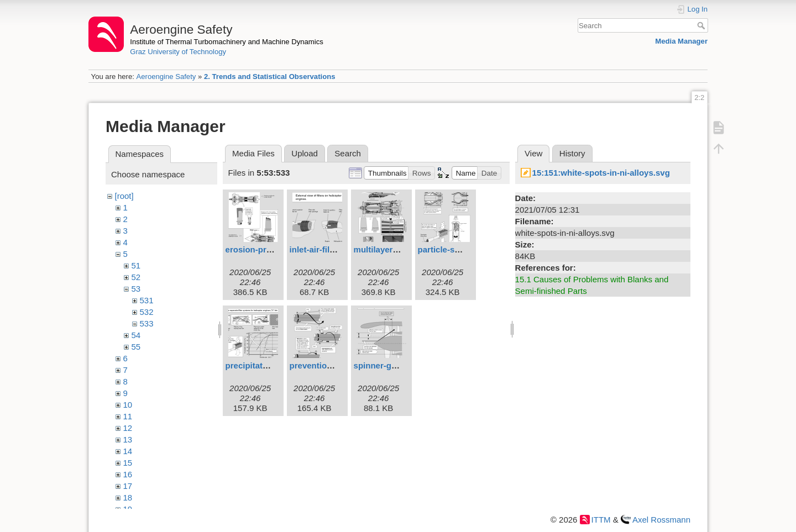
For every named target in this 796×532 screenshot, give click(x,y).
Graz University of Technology (178, 52)
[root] (124, 196)
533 (147, 323)
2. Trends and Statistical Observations (270, 77)
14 (128, 451)
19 (128, 509)
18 (128, 497)
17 (128, 486)
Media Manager (681, 41)
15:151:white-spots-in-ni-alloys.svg (601, 173)
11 (128, 416)
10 (128, 405)
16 (128, 474)
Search (702, 25)
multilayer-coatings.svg (400, 249)
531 (147, 300)
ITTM (601, 520)
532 (147, 312)
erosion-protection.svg (271, 249)
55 (136, 347)
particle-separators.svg (464, 249)
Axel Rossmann (661, 520)
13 (128, 439)
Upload (305, 153)
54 (136, 335)
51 (136, 265)
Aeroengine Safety (166, 77)
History (572, 153)
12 (128, 428)
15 (128, 463)
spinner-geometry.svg (397, 365)
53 (136, 289)
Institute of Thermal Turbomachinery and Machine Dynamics (227, 42)
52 (136, 277)
